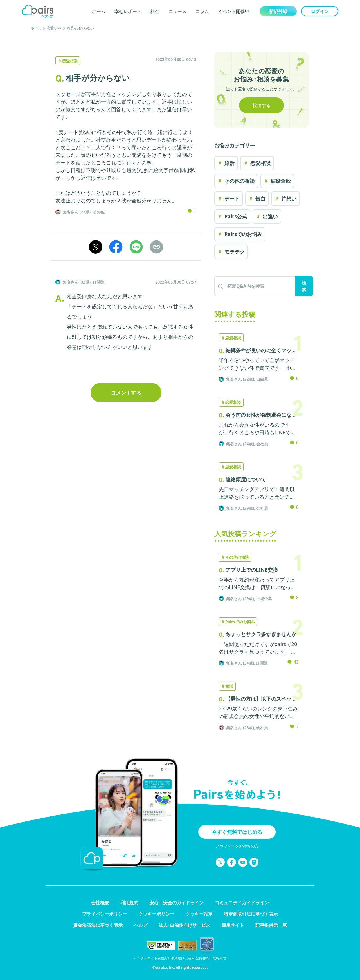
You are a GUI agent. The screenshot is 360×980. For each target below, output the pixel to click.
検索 (304, 286)
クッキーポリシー (156, 914)
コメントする (126, 393)
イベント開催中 (234, 11)
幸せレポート (128, 11)
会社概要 (100, 903)
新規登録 (278, 11)
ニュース (177, 11)
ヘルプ (141, 925)
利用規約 (129, 903)
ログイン (320, 11)
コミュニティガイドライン (242, 903)
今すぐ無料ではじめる (237, 832)
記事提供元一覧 (271, 925)
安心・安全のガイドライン (177, 903)
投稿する (262, 105)
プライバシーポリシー (105, 914)
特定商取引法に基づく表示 (251, 914)
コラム (202, 11)
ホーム (99, 11)
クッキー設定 (199, 914)
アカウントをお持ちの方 (237, 846)
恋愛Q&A (54, 28)
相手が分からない (80, 28)
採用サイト (233, 925)
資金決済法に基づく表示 (98, 925)
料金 (155, 11)
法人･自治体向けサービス (184, 925)
